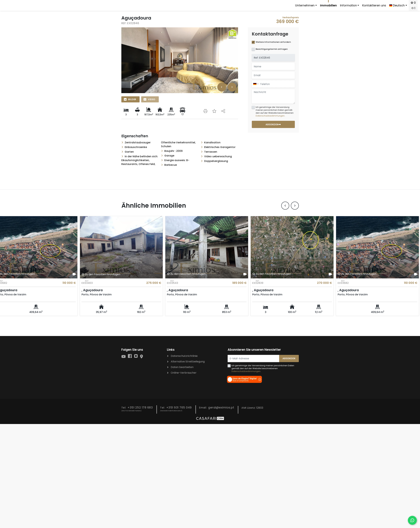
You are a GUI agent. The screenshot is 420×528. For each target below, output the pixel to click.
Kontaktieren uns (374, 5)
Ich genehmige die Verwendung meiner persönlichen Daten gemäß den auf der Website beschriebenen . (275, 112)
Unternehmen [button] (305, 5)
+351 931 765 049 (179, 407)
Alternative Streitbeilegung (188, 361)
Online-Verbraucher (184, 373)
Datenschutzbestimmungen (270, 116)
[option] (180, 60)
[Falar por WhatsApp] (412, 520)
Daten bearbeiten (182, 367)
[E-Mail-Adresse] (253, 358)
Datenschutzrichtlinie (184, 356)
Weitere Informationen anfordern (273, 42)
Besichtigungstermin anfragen (272, 49)
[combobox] (273, 84)
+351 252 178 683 (140, 407)
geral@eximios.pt (221, 407)
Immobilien (328, 5)
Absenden (289, 358)
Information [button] (348, 5)
